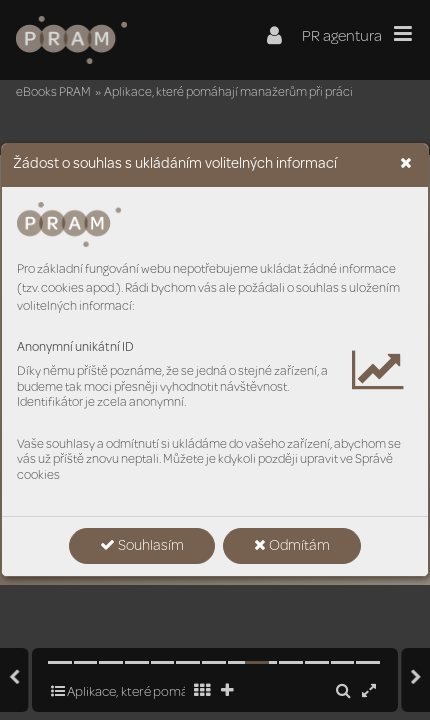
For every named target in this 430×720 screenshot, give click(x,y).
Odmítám (292, 546)
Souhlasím (142, 546)
